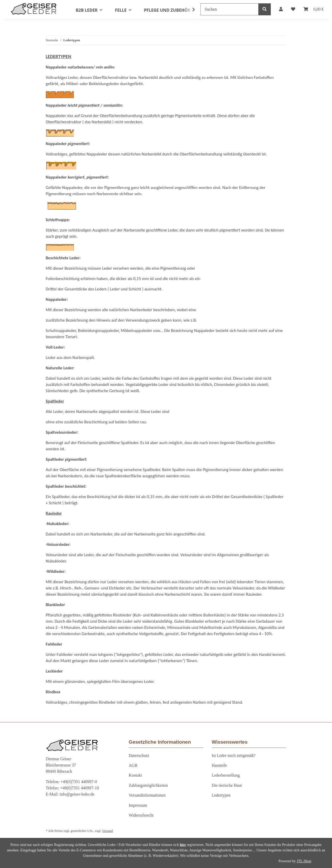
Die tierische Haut (227, 785)
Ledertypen (221, 795)
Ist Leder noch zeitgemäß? (234, 755)
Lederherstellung (226, 775)
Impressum (138, 805)
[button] (281, 9)
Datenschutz (139, 755)
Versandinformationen (147, 795)
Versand (108, 831)
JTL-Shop (304, 861)
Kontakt (135, 775)
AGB (133, 765)
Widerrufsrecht (141, 815)
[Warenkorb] (314, 9)
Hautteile (219, 765)
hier (183, 845)
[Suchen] (230, 9)
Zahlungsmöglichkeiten (148, 785)
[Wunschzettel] (293, 9)
